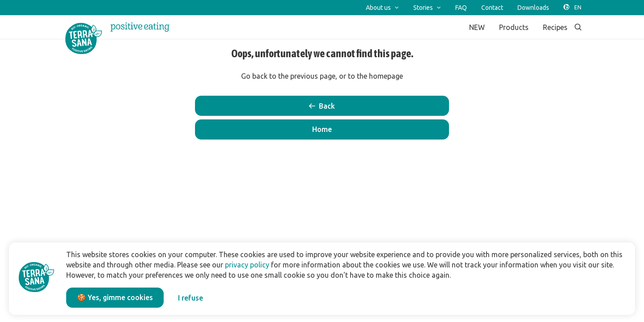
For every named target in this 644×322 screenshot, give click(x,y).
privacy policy (247, 265)
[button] (322, 129)
